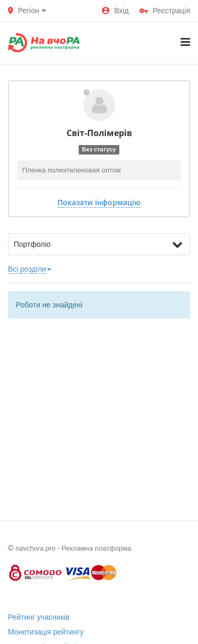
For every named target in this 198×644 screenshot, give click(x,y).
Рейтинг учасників (39, 617)
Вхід (115, 11)
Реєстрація (165, 11)
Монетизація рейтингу (46, 632)
